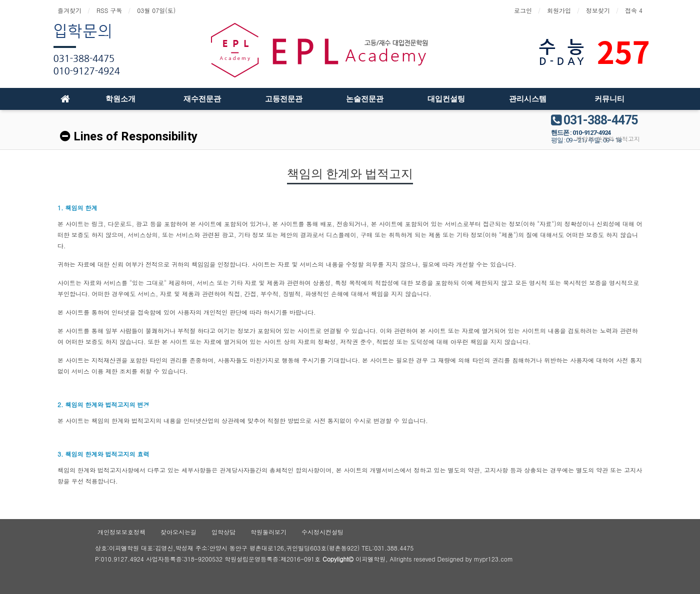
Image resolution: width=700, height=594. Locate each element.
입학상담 (223, 532)
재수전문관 (202, 99)
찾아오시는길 (178, 532)
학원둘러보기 (268, 532)
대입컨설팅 (446, 99)
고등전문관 (284, 99)
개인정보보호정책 (121, 532)
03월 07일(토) (156, 10)
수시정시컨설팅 (322, 532)
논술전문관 (365, 99)
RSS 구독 (109, 10)
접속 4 (634, 10)
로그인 (523, 10)
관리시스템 (528, 99)
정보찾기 (598, 10)
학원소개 (120, 99)
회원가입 (559, 10)
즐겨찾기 (69, 10)
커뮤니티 (609, 99)
